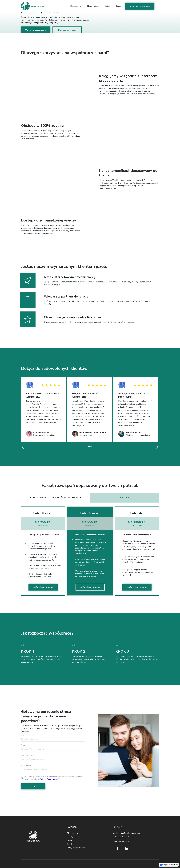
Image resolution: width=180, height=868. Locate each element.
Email (23, 745)
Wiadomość (26, 765)
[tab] (56, 498)
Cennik (119, 5)
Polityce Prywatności (48, 779)
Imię (23, 735)
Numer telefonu (28, 755)
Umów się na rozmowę (140, 5)
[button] (23, 447)
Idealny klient (93, 5)
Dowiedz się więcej (67, 30)
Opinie (107, 5)
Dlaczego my (76, 5)
